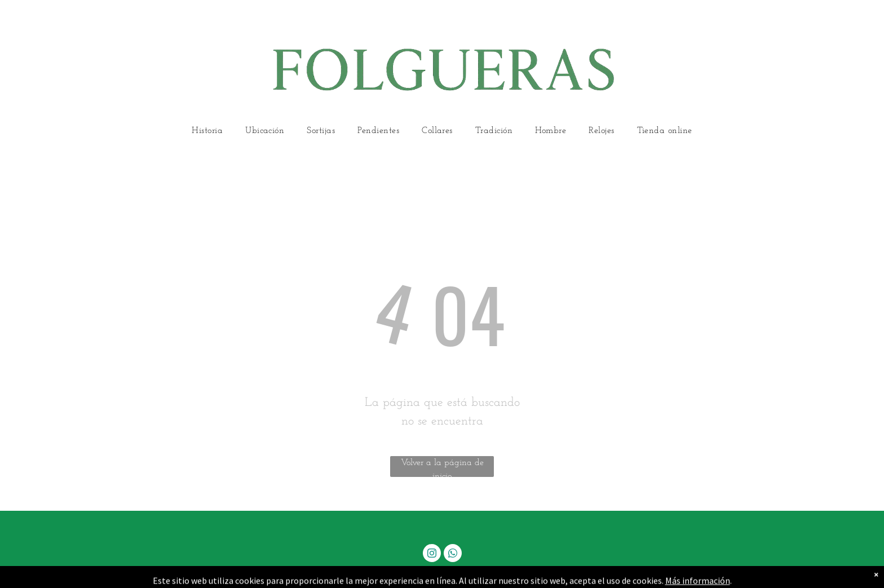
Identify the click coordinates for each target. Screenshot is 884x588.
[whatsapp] (453, 554)
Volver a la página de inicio (442, 468)
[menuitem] (207, 131)
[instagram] (432, 554)
